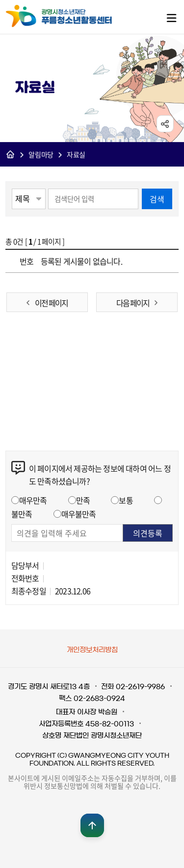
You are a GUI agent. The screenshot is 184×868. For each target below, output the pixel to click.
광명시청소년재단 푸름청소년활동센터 (69, 16)
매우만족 (33, 500)
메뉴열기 (171, 18)
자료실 (76, 155)
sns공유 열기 (165, 124)
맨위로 (92, 825)
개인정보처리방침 (92, 650)
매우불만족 (79, 514)
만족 (83, 500)
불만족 (22, 514)
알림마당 (41, 155)
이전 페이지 (51, 303)
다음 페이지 (133, 303)
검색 (157, 199)
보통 (126, 500)
